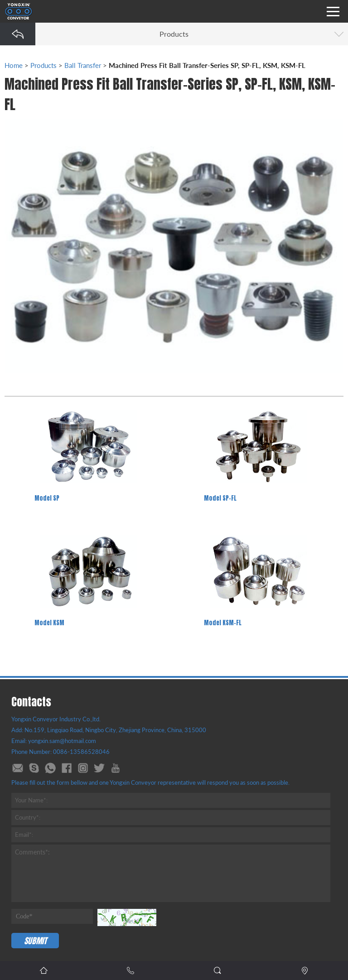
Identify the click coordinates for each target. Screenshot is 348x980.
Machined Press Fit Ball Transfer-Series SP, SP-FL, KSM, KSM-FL (207, 65)
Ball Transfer (83, 65)
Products (43, 65)
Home (14, 65)
